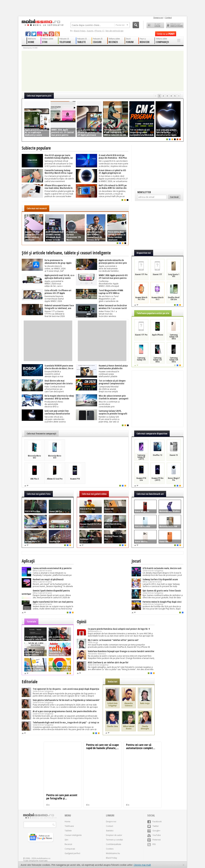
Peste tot (122, 25)
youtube (46, 34)
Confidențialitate (114, 844)
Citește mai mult (142, 865)
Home (67, 822)
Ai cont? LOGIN (155, 25)
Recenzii (68, 844)
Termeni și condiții (114, 840)
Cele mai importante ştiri (39, 96)
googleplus (40, 34)
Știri (66, 840)
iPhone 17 (99, 31)
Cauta (136, 25)
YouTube (154, 835)
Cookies (110, 849)
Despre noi (158, 17)
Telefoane (69, 826)
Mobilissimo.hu (113, 853)
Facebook (154, 822)
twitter (34, 34)
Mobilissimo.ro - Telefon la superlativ (42, 23)
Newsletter (144, 192)
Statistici (110, 831)
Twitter (153, 826)
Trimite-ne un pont (166, 34)
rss (57, 34)
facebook (28, 34)
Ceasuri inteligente (73, 835)
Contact (168, 17)
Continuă (174, 197)
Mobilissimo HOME (30, 48)
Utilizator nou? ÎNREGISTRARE (175, 25)
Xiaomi (90, 31)
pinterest (51, 34)
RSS (151, 844)
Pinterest (154, 840)
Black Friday (80, 31)
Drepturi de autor (114, 835)
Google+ (154, 831)
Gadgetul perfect (72, 853)
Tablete (68, 831)
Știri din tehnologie (114, 31)
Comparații (70, 849)
